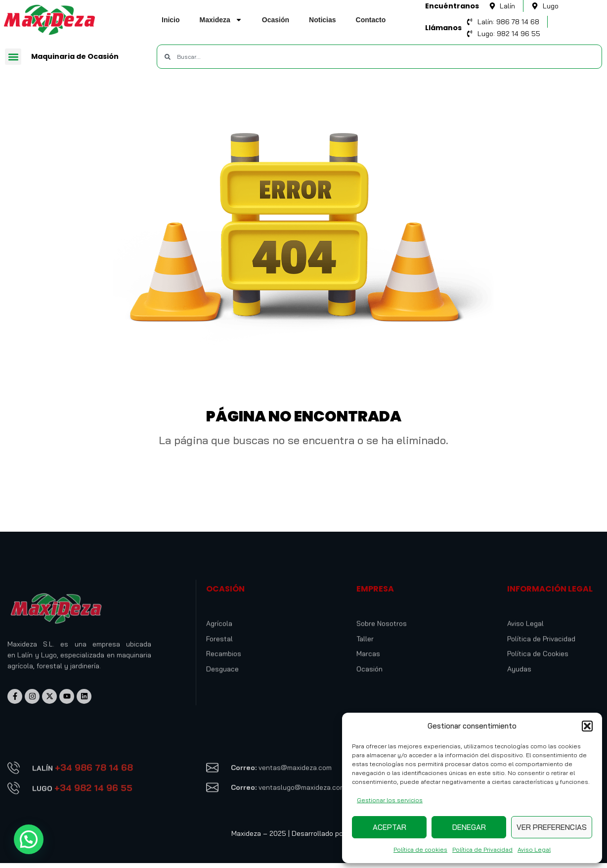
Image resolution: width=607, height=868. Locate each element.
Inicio (171, 20)
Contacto (371, 20)
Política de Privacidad (482, 849)
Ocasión (276, 20)
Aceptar (390, 827)
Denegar (469, 827)
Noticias (322, 20)
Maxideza (221, 20)
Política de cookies (420, 849)
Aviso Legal (534, 849)
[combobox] (379, 57)
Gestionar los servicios (390, 800)
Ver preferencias (552, 827)
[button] (587, 726)
